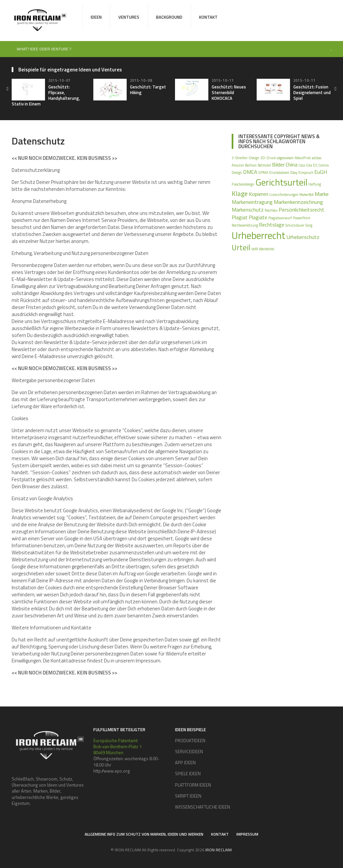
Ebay (294, 173)
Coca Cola (305, 165)
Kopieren (258, 194)
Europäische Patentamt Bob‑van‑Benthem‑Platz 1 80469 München (118, 747)
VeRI (255, 249)
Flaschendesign (243, 184)
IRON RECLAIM (218, 850)
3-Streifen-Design (245, 158)
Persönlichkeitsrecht (301, 210)
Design (237, 173)
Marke (322, 194)
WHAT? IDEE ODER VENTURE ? (44, 49)
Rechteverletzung (245, 225)
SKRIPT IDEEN (188, 796)
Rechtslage (272, 225)
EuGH (321, 172)
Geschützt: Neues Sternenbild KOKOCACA (229, 92)
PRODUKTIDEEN (190, 741)
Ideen (96, 17)
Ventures (129, 17)
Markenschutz (248, 210)
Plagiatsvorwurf (280, 218)
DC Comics (321, 165)
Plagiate (258, 217)
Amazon (238, 165)
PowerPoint (302, 218)
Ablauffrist (303, 158)
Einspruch (306, 173)
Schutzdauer (295, 225)
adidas (316, 158)
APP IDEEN (185, 763)
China (291, 165)
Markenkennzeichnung (298, 202)
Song (309, 225)
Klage (240, 193)
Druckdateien (279, 173)
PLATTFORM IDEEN (193, 785)
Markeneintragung (252, 202)
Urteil (241, 247)
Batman (251, 165)
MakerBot (306, 195)
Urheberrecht (258, 235)
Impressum (247, 834)
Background (169, 17)
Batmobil (264, 165)
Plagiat (240, 217)
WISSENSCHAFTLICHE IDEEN (202, 807)
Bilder (278, 165)
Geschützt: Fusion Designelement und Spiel (312, 92)
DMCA (250, 172)
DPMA (263, 173)
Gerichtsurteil (281, 182)
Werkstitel (267, 249)
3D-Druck (268, 158)
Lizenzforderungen (284, 195)
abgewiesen (285, 158)
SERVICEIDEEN (189, 752)
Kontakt (208, 17)
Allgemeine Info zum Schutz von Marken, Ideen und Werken (144, 834)
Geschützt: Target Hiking (148, 90)
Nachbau (271, 210)
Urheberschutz (303, 237)
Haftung (315, 184)
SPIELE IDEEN (188, 774)
